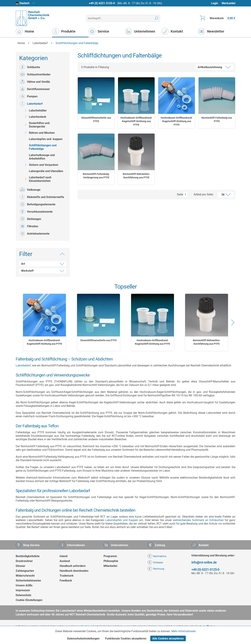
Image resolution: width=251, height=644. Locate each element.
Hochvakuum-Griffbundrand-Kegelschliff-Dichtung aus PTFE (136, 121)
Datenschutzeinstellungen (83, 639)
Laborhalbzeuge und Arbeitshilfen (42, 157)
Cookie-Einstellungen (29, 600)
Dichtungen (30, 219)
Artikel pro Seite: (204, 194)
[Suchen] (156, 18)
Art (23, 264)
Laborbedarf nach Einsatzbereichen (37, 179)
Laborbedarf (31, 104)
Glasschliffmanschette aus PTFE (96, 119)
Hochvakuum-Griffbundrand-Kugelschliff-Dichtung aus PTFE (177, 121)
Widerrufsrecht (25, 576)
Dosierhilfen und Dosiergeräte (36, 125)
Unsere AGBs (24, 585)
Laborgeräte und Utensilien (46, 171)
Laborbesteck (35, 117)
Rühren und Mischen (39, 133)
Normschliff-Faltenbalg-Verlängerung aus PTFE (96, 176)
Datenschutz (23, 595)
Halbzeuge (30, 190)
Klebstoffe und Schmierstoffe (42, 197)
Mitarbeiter (111, 566)
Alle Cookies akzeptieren (168, 639)
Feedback (66, 581)
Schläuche (30, 67)
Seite (180, 194)
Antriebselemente (35, 234)
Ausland (65, 561)
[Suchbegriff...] (123, 18)
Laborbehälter (35, 110)
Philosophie (111, 561)
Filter (26, 254)
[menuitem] (216, 3)
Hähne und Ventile (35, 82)
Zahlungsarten (25, 571)
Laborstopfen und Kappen (122, 520)
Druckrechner (24, 561)
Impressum (23, 590)
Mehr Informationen (184, 631)
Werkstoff (27, 271)
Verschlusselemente (36, 212)
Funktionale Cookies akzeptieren (126, 639)
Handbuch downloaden (74, 571)
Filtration (29, 226)
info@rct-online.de (204, 562)
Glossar (20, 566)
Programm (110, 556)
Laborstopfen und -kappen (46, 139)
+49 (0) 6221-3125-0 (102, 3)
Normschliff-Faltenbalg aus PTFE (217, 119)
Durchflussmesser (35, 89)
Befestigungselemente (38, 204)
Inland (64, 556)
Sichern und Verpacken (41, 165)
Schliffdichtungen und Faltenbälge (43, 147)
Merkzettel (229, 3)
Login (215, 3)
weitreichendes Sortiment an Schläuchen (198, 520)
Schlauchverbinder (35, 74)
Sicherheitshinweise (28, 581)
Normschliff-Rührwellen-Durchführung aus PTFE (136, 176)
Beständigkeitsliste (28, 556)
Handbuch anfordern (73, 566)
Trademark (67, 576)
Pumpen (29, 96)
